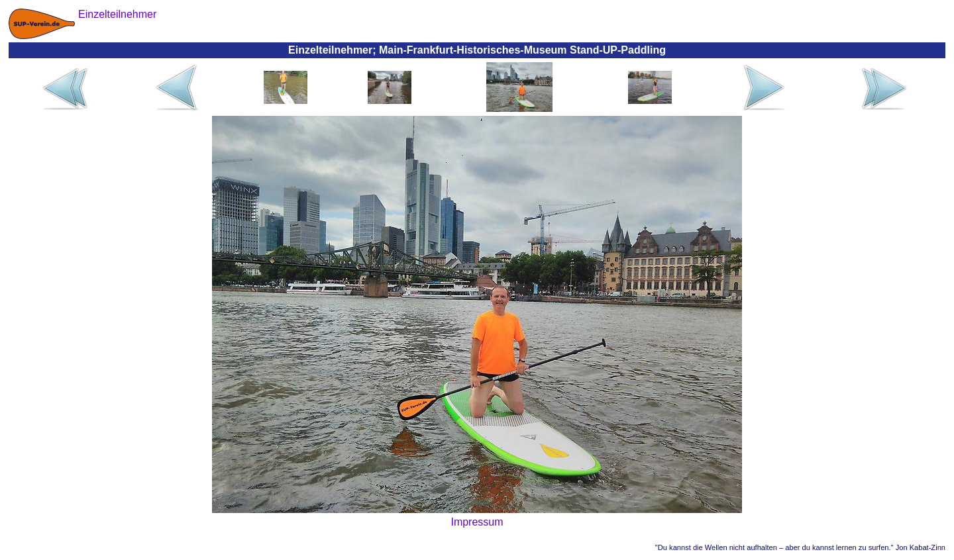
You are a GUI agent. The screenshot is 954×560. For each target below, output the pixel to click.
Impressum (477, 522)
